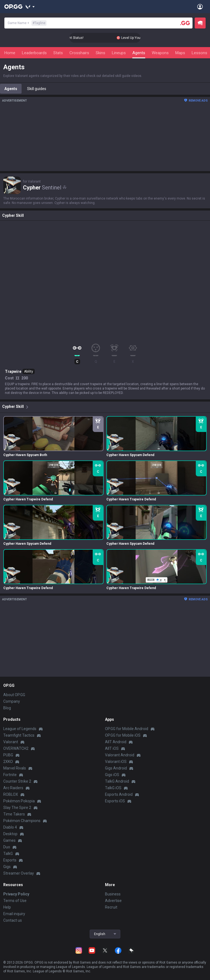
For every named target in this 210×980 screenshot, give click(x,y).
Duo (7, 847)
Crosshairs (79, 53)
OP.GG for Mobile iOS (123, 735)
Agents (139, 53)
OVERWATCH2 (16, 748)
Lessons (199, 53)
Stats (58, 53)
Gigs (7, 867)
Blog (7, 708)
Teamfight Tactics (19, 735)
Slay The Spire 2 (17, 808)
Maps (180, 53)
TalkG (8, 854)
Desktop (10, 834)
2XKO (8, 762)
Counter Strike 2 (17, 781)
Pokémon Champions (22, 821)
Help (7, 907)
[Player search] (185, 23)
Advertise (113, 901)
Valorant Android (120, 755)
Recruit (111, 907)
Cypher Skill (16, 407)
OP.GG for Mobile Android (127, 729)
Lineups (119, 53)
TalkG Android (117, 781)
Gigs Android (116, 768)
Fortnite (10, 775)
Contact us (13, 920)
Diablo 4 (10, 827)
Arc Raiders (13, 788)
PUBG (8, 755)
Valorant (11, 742)
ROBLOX (11, 794)
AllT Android (116, 742)
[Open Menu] (200, 7)
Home (10, 53)
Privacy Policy (16, 894)
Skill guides (37, 89)
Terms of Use (15, 901)
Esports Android (119, 794)
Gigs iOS (112, 775)
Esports (10, 860)
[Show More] (30, 7)
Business (113, 894)
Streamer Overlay (19, 873)
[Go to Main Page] (13, 7)
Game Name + (27, 23)
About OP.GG (14, 695)
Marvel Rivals (15, 768)
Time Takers (14, 814)
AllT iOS (112, 748)
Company (12, 701)
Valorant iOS (116, 762)
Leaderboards (34, 53)
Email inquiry (14, 914)
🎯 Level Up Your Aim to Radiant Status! (81, 38)
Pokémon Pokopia (19, 801)
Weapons (160, 53)
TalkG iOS (113, 788)
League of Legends (20, 729)
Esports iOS (115, 801)
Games (9, 840)
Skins (100, 53)
